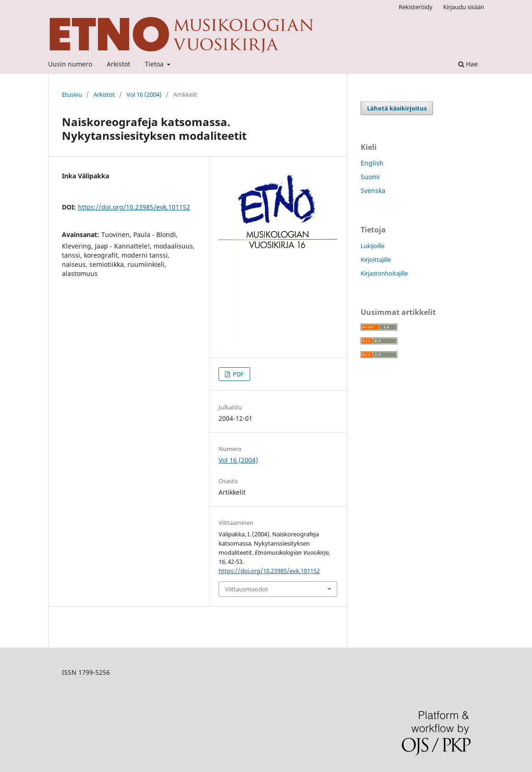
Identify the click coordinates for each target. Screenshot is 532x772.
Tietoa (155, 64)
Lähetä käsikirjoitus (397, 108)
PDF (238, 374)
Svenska (373, 190)
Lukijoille (373, 246)
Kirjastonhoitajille (384, 273)
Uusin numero (70, 64)
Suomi (370, 177)
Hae (468, 64)
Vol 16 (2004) (144, 94)
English (372, 163)
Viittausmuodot (247, 589)
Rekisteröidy (416, 7)
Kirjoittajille (376, 259)
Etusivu (72, 94)
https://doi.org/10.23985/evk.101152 (134, 207)
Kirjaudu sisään (464, 7)
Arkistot (118, 64)
